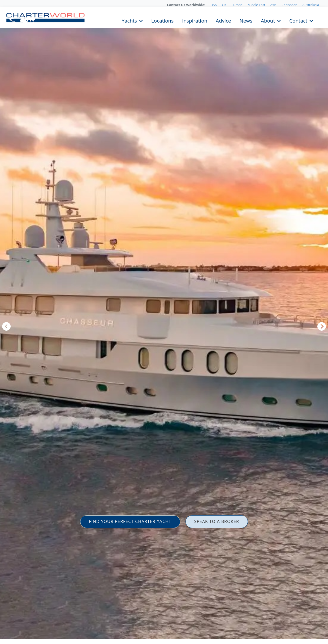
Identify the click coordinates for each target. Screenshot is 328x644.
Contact (298, 20)
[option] (164, 322)
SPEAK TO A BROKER (217, 521)
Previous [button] (6, 326)
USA (214, 5)
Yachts (129, 20)
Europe (237, 5)
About (268, 20)
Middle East (256, 5)
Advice (223, 20)
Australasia (311, 5)
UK (224, 5)
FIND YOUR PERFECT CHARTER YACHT (130, 521)
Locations (162, 20)
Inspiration (195, 20)
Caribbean (289, 5)
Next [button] (322, 326)
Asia (273, 5)
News (246, 20)
